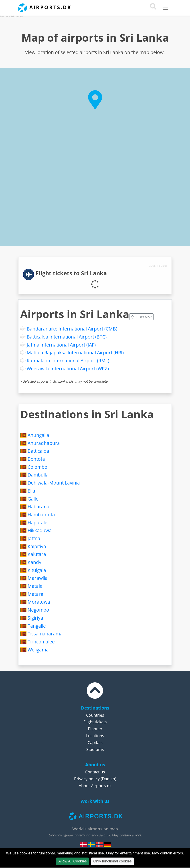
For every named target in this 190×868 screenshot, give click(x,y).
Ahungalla (38, 435)
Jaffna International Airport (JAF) (61, 345)
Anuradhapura (44, 443)
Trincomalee (41, 642)
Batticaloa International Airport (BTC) (67, 337)
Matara (35, 594)
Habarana (38, 507)
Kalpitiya (37, 546)
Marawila (38, 578)
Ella (31, 491)
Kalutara (37, 554)
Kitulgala (37, 570)
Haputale (37, 523)
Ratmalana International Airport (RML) (68, 361)
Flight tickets (95, 722)
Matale (35, 586)
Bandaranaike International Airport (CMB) (72, 329)
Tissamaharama (45, 634)
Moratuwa (39, 602)
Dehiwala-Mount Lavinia (54, 483)
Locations (95, 736)
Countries (95, 715)
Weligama (38, 650)
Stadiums (95, 749)
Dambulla (38, 475)
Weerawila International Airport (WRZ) (68, 369)
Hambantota (41, 515)
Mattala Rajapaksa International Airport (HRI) (75, 353)
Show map (141, 317)
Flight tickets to (71, 273)
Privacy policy (87, 779)
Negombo (38, 610)
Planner (95, 729)
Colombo (37, 467)
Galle (33, 499)
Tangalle (37, 626)
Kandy (34, 562)
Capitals (95, 742)
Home (4, 16)
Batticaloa (38, 451)
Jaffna (34, 538)
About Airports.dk (95, 786)
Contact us (95, 772)
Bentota (36, 459)
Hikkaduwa (40, 530)
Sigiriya (35, 618)
